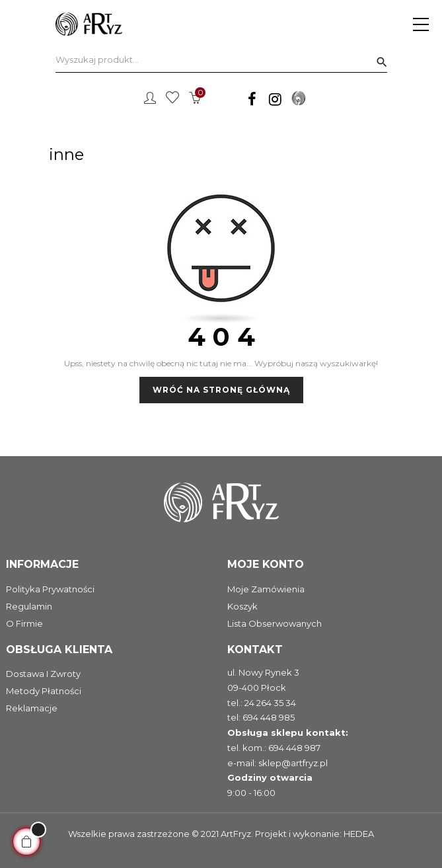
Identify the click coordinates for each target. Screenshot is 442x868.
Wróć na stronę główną (221, 390)
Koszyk (242, 606)
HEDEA (359, 834)
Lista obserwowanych (275, 623)
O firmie (24, 623)
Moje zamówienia (266, 589)
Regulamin (29, 606)
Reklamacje (32, 708)
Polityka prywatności (50, 589)
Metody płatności (44, 691)
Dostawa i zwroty (43, 674)
